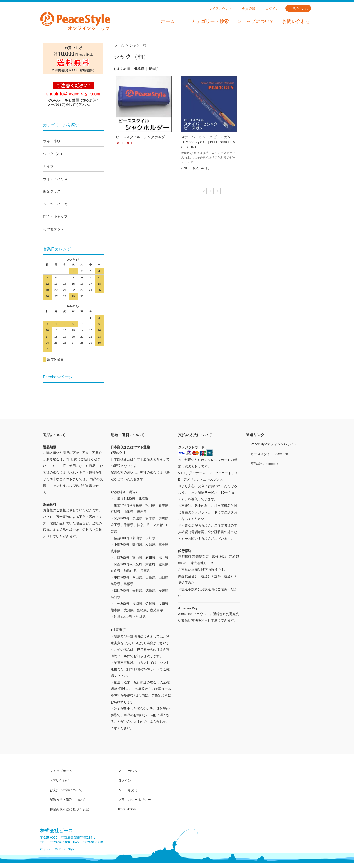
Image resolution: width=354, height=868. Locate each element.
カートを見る (128, 790)
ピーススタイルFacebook (269, 454)
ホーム (168, 21)
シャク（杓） (140, 45)
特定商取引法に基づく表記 (69, 809)
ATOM (132, 809)
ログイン (272, 9)
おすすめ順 (122, 69)
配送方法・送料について (68, 800)
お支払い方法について (66, 790)
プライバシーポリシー (134, 800)
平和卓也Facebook (264, 464)
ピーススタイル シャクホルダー (142, 137)
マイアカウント (220, 9)
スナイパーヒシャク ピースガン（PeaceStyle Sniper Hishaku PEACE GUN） (208, 142)
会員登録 (249, 9)
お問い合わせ (296, 21)
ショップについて (256, 21)
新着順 (153, 69)
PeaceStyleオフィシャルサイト (274, 444)
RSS (121, 809)
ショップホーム (61, 771)
